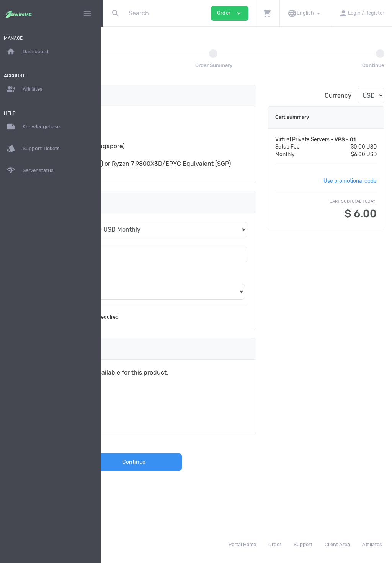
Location (132, 293)
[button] (267, 13)
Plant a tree (147, 404)
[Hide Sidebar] (87, 13)
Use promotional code (350, 188)
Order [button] (230, 13)
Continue (200, 479)
